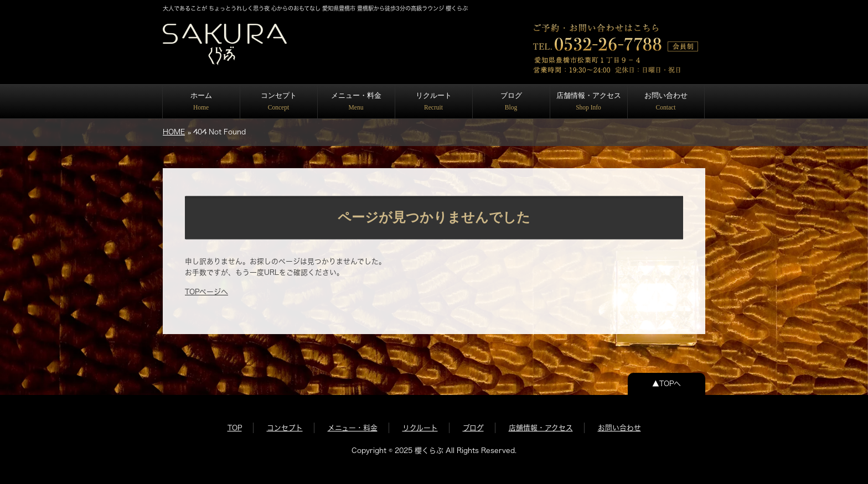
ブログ (511, 101)
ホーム (201, 101)
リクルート (434, 101)
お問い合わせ (666, 101)
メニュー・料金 (356, 101)
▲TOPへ (666, 384)
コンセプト (279, 101)
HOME (174, 132)
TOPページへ (206, 292)
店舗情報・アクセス (589, 101)
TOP (235, 428)
